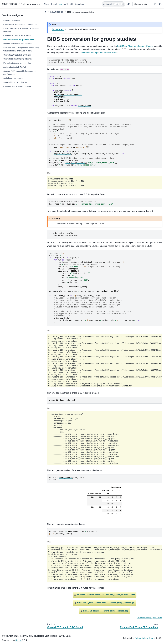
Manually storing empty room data (17, 63)
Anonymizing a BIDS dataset (15, 82)
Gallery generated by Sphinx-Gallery (149, 618)
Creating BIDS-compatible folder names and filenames (20, 73)
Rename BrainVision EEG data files (18, 44)
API (66, 4)
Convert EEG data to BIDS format (17, 36)
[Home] (45, 12)
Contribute (80, 4)
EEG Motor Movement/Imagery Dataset (135, 46)
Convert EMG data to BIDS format (17, 86)
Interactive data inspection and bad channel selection (21, 30)
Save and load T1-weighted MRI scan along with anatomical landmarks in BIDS (21, 49)
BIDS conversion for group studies (19, 40)
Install (54, 4)
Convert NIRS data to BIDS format (17, 59)
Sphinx (19, 640)
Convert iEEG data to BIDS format (17, 55)
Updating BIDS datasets (13, 78)
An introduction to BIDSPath (15, 67)
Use (60, 4)
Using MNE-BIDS (57, 12)
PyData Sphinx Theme (145, 638)
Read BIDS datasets (12, 20)
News (47, 4)
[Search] (113, 4)
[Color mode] (129, 4)
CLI (71, 4)
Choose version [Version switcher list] (141, 4)
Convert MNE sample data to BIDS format (20, 24)
